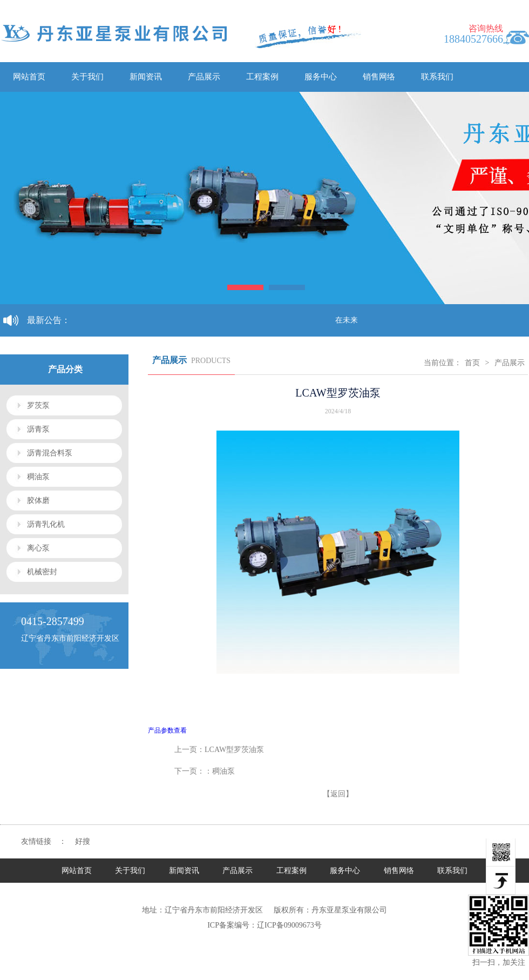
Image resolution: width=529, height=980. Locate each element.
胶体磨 (38, 501)
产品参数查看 (167, 730)
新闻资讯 (146, 77)
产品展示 (204, 77)
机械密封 (42, 572)
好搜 (83, 841)
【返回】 (338, 794)
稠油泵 (38, 477)
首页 (472, 363)
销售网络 (379, 77)
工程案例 (262, 77)
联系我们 (437, 77)
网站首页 (29, 77)
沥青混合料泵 (50, 453)
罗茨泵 (38, 405)
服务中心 (321, 77)
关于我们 (87, 77)
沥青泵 (38, 429)
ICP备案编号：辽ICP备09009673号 (264, 925)
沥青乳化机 (46, 524)
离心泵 (38, 548)
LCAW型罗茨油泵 (234, 750)
